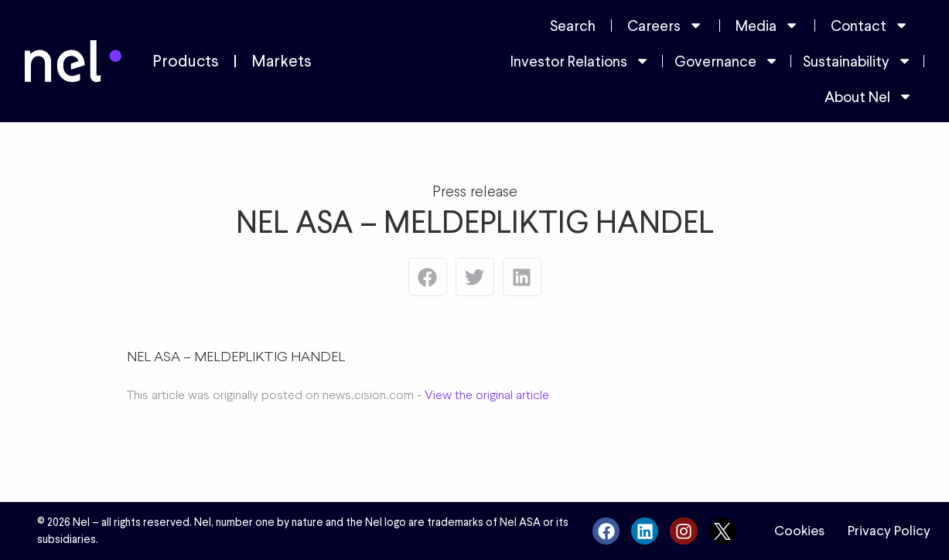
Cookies (799, 531)
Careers (665, 25)
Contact (870, 25)
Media (767, 25)
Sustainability (857, 61)
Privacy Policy (889, 531)
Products (186, 61)
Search (573, 26)
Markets (282, 61)
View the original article (487, 395)
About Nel (869, 96)
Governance (727, 61)
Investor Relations (580, 61)
